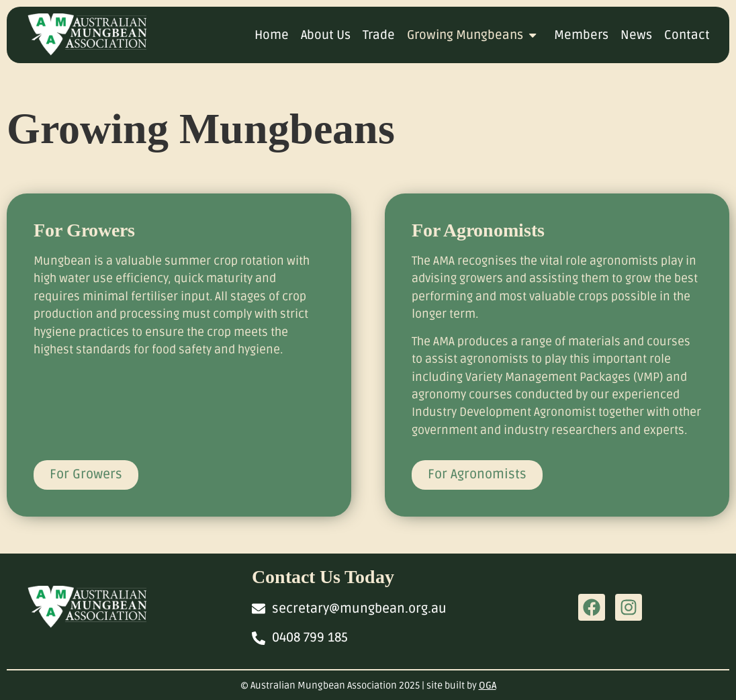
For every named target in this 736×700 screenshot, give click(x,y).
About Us (326, 35)
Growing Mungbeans (474, 35)
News (636, 35)
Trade (379, 35)
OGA (488, 686)
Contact (687, 35)
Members (581, 35)
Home (272, 35)
